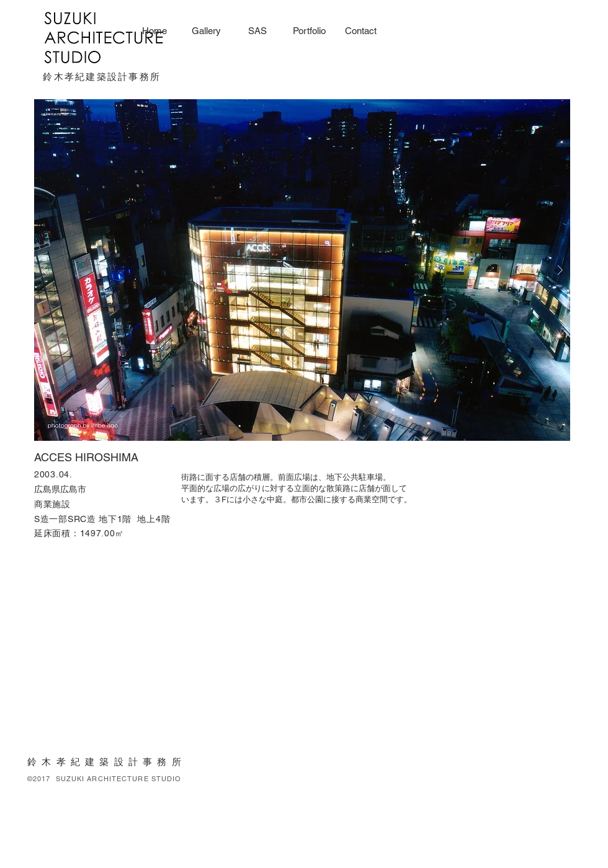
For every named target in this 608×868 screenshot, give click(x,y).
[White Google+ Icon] (530, 825)
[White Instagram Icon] (547, 825)
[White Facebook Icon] (496, 825)
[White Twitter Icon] (513, 825)
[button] (302, 270)
